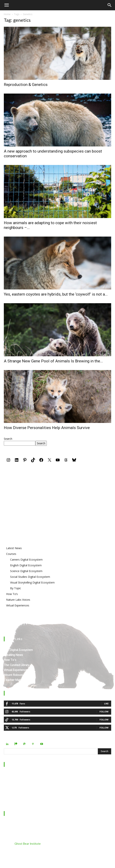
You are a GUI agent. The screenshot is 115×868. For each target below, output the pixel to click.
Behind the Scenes (16, 780)
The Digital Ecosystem (18, 650)
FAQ (7, 790)
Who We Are (12, 775)
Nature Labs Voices (18, 600)
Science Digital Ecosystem (26, 571)
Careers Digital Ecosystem (26, 560)
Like (106, 704)
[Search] (110, 5)
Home (7, 14)
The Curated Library (17, 665)
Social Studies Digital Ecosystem (30, 577)
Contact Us (11, 785)
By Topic (16, 588)
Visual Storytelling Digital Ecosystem (32, 582)
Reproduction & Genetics (26, 85)
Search (8, 439)
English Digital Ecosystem (26, 565)
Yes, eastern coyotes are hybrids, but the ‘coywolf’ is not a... (56, 294)
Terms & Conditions (17, 800)
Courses (11, 554)
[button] (6, 5)
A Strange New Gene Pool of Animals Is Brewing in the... (53, 361)
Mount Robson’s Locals (19, 675)
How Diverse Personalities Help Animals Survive (47, 428)
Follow (104, 712)
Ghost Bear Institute (28, 844)
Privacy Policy (12, 795)
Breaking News (13, 655)
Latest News (14, 548)
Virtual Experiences (18, 605)
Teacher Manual (14, 680)
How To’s (12, 594)
